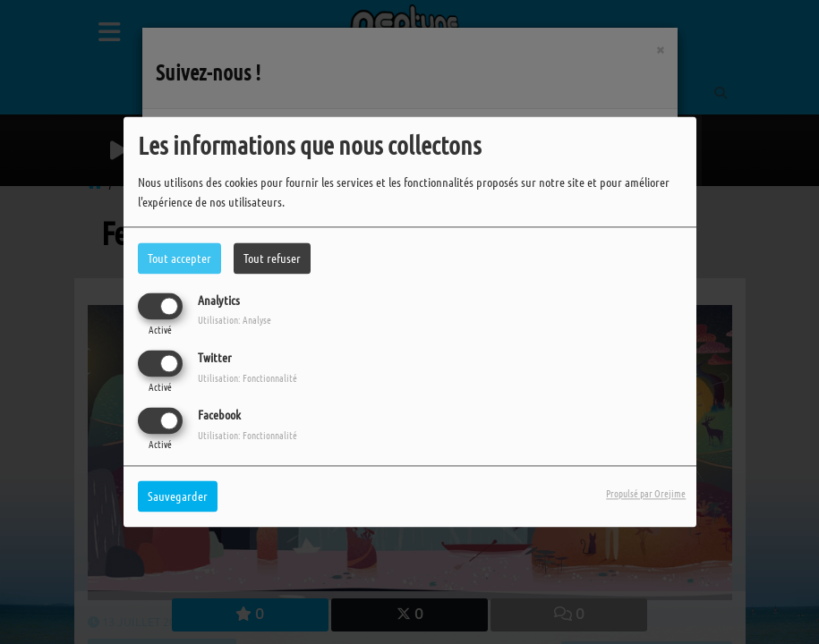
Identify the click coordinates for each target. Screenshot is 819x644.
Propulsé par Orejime (646, 494)
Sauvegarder (178, 496)
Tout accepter (179, 258)
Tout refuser (272, 258)
